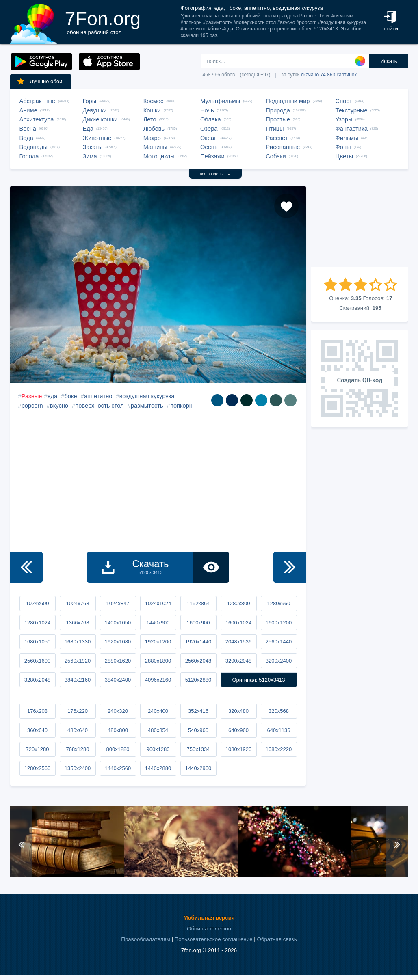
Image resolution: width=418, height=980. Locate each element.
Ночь (207, 110)
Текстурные (352, 110)
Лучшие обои (39, 81)
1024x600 (37, 603)
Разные (32, 396)
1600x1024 (238, 623)
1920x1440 (198, 642)
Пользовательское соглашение (214, 939)
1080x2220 (279, 749)
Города (29, 156)
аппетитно (98, 396)
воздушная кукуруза (147, 396)
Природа (278, 110)
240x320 (118, 711)
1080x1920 (238, 749)
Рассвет (277, 138)
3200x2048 (238, 661)
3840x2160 (78, 680)
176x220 (78, 711)
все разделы (215, 174)
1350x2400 (78, 768)
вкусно (59, 406)
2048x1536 (238, 642)
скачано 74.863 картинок (329, 75)
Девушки (95, 110)
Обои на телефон (209, 929)
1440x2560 (118, 768)
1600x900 (198, 623)
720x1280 (37, 749)
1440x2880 (158, 768)
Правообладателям (145, 939)
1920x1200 (158, 642)
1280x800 (238, 603)
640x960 (238, 730)
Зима (90, 156)
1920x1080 (118, 642)
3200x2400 (279, 661)
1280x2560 (37, 768)
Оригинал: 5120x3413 (258, 680)
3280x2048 (37, 680)
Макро (152, 138)
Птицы (275, 129)
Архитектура (37, 119)
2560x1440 (279, 642)
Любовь (154, 129)
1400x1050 (118, 623)
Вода (26, 138)
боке (70, 396)
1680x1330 (78, 642)
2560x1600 (37, 661)
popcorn (32, 406)
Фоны (343, 147)
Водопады (34, 147)
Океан (209, 138)
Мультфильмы (220, 101)
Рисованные (283, 147)
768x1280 (77, 749)
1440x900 (158, 623)
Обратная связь (277, 939)
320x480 (238, 711)
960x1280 (158, 749)
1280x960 (278, 603)
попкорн (181, 406)
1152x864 (198, 603)
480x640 (78, 730)
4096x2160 (158, 680)
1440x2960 (198, 768)
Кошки (152, 110)
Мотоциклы (159, 156)
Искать (389, 61)
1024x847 (118, 603)
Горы (90, 101)
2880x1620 (118, 661)
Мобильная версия (209, 918)
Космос (154, 101)
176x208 (37, 711)
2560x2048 (198, 661)
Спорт (344, 101)
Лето (150, 119)
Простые (278, 119)
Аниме (28, 110)
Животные (97, 138)
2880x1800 (158, 661)
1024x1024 (158, 603)
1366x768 (77, 623)
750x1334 (198, 749)
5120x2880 (198, 680)
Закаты (93, 147)
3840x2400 (118, 680)
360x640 (37, 730)
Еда (88, 129)
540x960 (198, 730)
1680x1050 (37, 642)
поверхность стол (99, 406)
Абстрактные (37, 101)
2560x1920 (78, 661)
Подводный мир (288, 101)
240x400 (158, 711)
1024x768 (77, 603)
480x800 (118, 730)
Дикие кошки (100, 119)
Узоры (344, 119)
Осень (209, 147)
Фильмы (347, 138)
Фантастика (352, 129)
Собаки (276, 156)
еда (53, 396)
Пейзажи (212, 156)
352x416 (198, 711)
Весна (28, 129)
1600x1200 (279, 623)
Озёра (209, 129)
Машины (155, 147)
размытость (147, 406)
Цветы (344, 156)
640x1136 (278, 730)
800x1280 (118, 749)
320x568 (279, 711)
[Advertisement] (360, 226)
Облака (211, 119)
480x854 (158, 730)
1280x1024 (37, 623)
